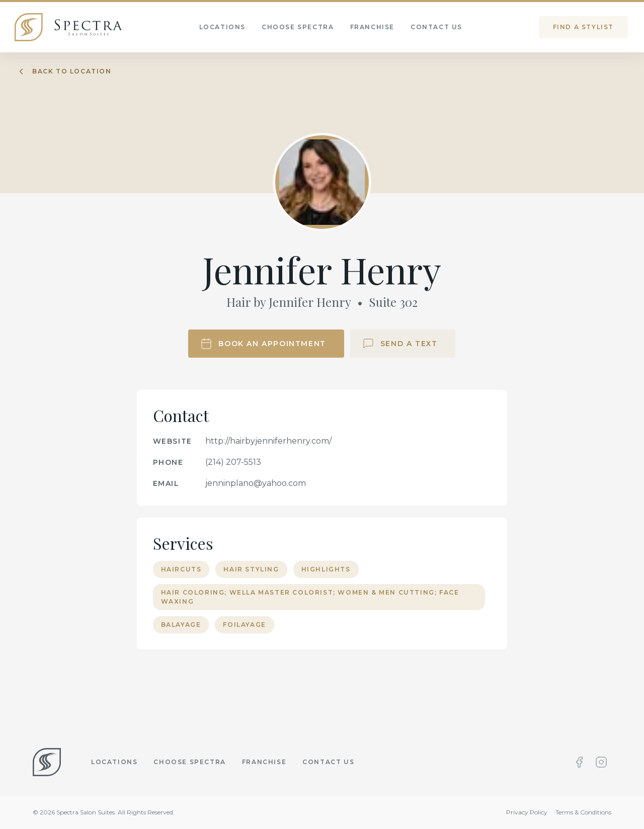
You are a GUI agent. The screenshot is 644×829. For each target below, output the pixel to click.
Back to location (64, 71)
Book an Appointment (263, 344)
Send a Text (400, 344)
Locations (114, 762)
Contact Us (328, 762)
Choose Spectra (189, 762)
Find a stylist (583, 27)
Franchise (264, 762)
